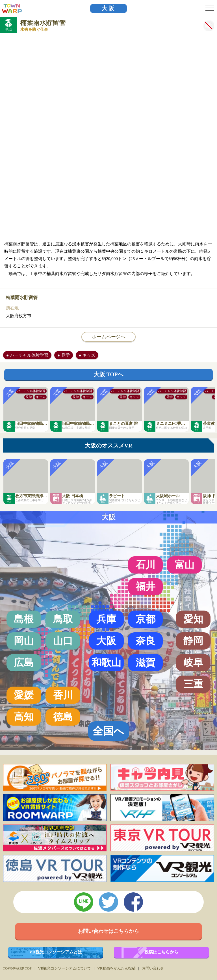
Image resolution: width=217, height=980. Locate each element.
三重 (193, 684)
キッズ (89, 355)
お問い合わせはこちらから (108, 931)
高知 (24, 717)
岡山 (24, 641)
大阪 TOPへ (109, 374)
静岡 (193, 641)
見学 (66, 355)
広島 (24, 663)
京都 (146, 619)
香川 (63, 695)
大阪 (108, 8)
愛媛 (24, 695)
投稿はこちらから (161, 952)
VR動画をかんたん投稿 (116, 968)
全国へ (108, 731)
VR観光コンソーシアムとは (56, 952)
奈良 (146, 641)
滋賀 (146, 663)
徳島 (63, 717)
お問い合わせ (153, 968)
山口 (63, 641)
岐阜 (193, 663)
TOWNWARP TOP (17, 968)
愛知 (193, 619)
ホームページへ (109, 337)
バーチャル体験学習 (29, 355)
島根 (24, 619)
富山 (185, 565)
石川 (146, 565)
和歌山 (106, 663)
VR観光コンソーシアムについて (65, 968)
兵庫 (106, 619)
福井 (146, 587)
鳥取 (63, 619)
